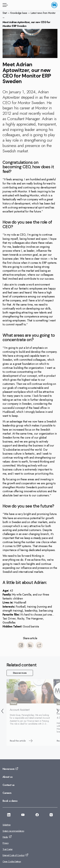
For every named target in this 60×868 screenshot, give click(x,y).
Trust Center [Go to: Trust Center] (8, 849)
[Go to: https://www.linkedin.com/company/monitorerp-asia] (9, 815)
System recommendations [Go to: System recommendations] (13, 831)
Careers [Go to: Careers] (7, 793)
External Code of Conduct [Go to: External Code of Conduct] (14, 855)
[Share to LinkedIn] (30, 645)
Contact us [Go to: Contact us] (9, 785)
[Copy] (39, 645)
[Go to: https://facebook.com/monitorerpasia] (37, 815)
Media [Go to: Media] (5, 837)
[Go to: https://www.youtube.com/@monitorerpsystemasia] (23, 815)
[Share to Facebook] (21, 645)
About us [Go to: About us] (8, 777)
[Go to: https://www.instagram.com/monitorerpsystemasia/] (51, 815)
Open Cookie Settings (12, 861)
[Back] (2, 712)
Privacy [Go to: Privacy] (6, 843)
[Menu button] (5, 5)
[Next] (58, 712)
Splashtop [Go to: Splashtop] (6, 825)
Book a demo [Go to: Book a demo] (10, 801)
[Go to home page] (54, 5)
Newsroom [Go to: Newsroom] (8, 769)
